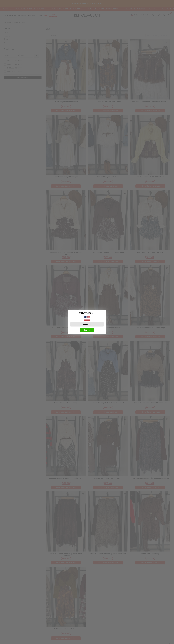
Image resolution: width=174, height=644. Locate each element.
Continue (87, 330)
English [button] (86, 324)
